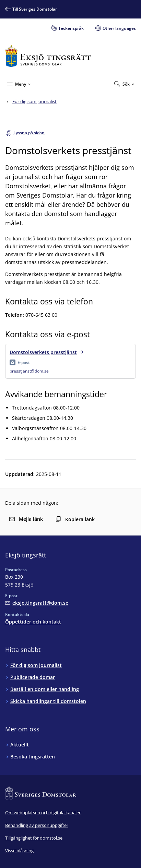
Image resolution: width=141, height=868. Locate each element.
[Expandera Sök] (124, 84)
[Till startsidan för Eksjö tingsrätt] (48, 56)
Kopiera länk (75, 519)
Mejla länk (26, 519)
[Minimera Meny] (19, 84)
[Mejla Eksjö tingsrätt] (37, 603)
